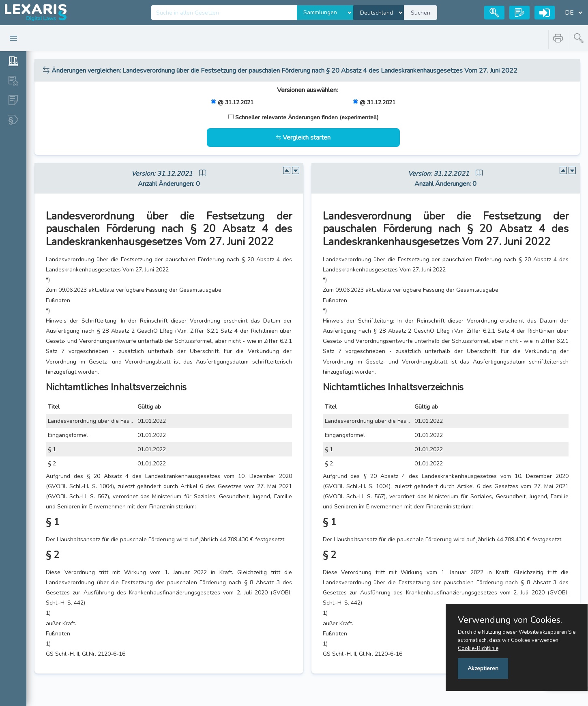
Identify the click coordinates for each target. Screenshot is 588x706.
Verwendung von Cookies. (510, 620)
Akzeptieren (483, 668)
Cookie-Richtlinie (478, 648)
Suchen (421, 13)
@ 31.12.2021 (236, 102)
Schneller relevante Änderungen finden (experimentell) (307, 117)
